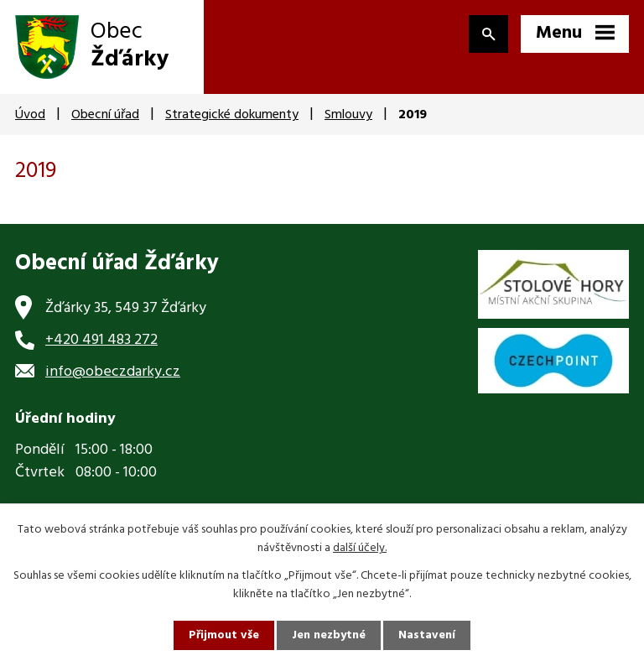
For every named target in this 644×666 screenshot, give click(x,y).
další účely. (360, 548)
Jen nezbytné (329, 635)
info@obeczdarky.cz (113, 372)
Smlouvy (348, 115)
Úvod (30, 115)
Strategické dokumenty (232, 115)
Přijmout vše (224, 635)
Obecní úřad (105, 115)
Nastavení (427, 635)
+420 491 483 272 (101, 340)
